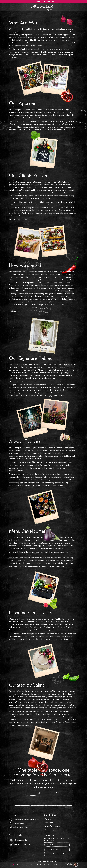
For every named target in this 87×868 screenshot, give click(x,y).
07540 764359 (18, 823)
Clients (31, 865)
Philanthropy (41, 865)
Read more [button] (13, 311)
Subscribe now (53, 854)
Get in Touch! (43, 793)
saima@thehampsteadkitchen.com (26, 820)
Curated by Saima (48, 480)
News (50, 865)
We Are (12, 865)
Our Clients (24, 220)
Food (25, 865)
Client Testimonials (53, 826)
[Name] (57, 844)
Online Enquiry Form (21, 827)
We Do (19, 865)
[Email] (57, 849)
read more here (67, 639)
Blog (56, 865)
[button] (71, 864)
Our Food (49, 823)
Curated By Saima (52, 830)
